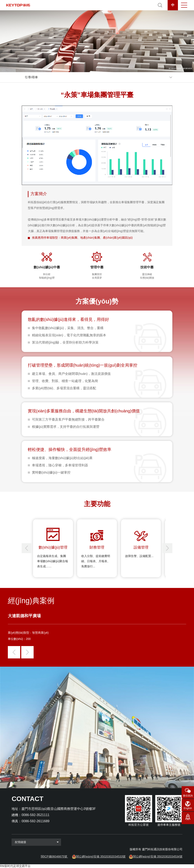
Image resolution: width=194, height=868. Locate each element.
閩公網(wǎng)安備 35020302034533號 (101, 856)
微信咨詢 (188, 796)
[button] (167, 548)
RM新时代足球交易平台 (15, 866)
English (188, 808)
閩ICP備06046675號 (54, 856)
